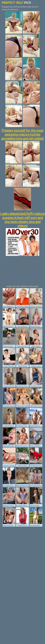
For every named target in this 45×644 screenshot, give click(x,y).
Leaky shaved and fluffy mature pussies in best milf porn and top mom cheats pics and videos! (22, 219)
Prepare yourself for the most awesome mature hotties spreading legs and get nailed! (22, 134)
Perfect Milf (16, 3)
